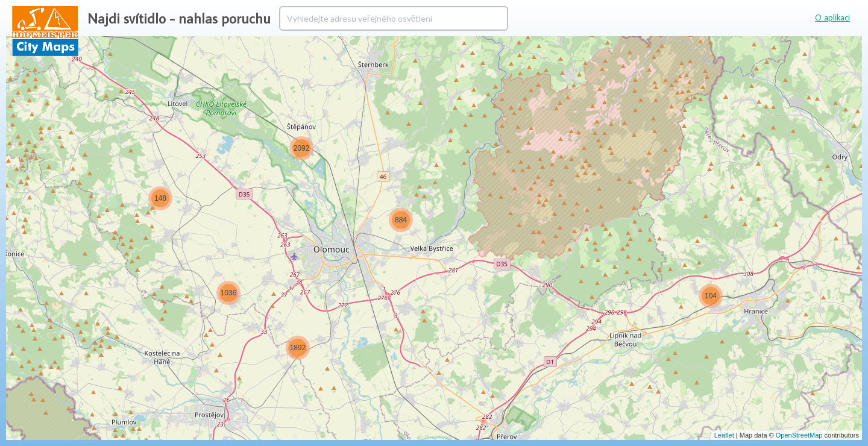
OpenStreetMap (799, 435)
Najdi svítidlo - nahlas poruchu (179, 18)
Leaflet (724, 435)
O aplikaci (832, 18)
